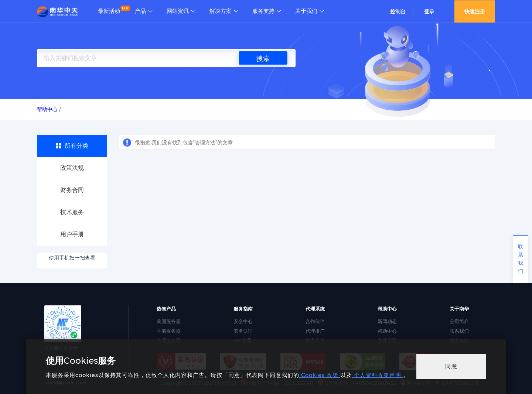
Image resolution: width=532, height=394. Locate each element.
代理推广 (315, 331)
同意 (451, 366)
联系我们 (459, 331)
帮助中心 (387, 331)
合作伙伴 (315, 321)
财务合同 (72, 190)
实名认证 (243, 331)
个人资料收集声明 (378, 375)
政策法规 (72, 168)
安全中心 (243, 321)
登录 (429, 11)
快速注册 (475, 11)
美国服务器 (169, 321)
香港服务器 (169, 331)
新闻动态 (387, 321)
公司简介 (459, 321)
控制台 (398, 11)
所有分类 (76, 146)
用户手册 (72, 234)
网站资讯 (178, 11)
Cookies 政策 (320, 375)
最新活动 (109, 11)
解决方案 (221, 11)
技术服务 (72, 212)
